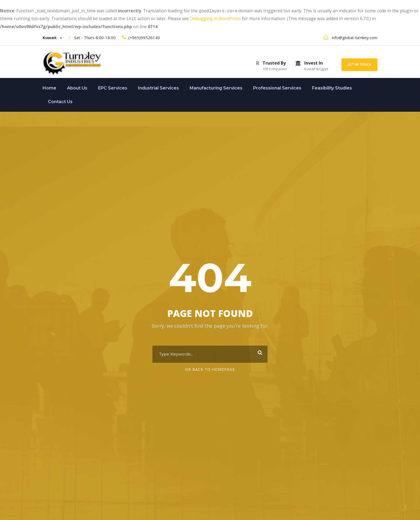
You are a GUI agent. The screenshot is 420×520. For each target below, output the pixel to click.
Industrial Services (158, 87)
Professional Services (277, 87)
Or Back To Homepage (210, 369)
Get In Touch (359, 63)
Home (49, 87)
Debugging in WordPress (215, 18)
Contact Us (60, 101)
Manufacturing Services (216, 87)
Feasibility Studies (332, 87)
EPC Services (113, 87)
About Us (77, 87)
